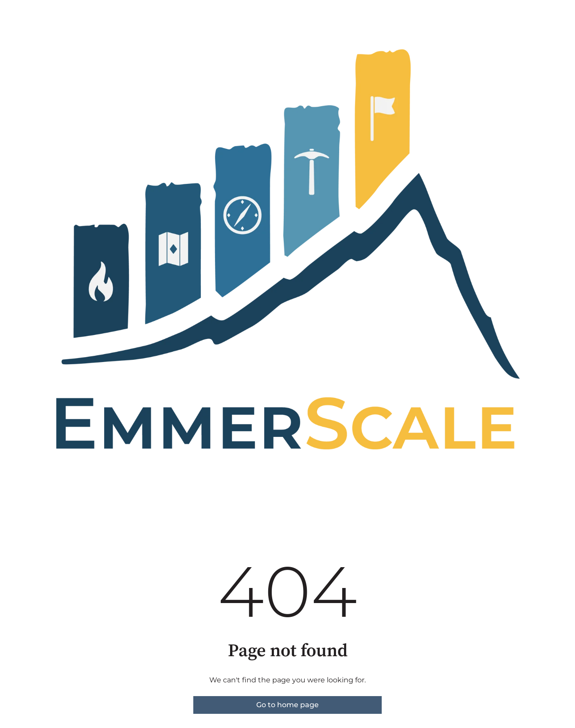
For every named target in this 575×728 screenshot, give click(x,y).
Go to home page (287, 705)
